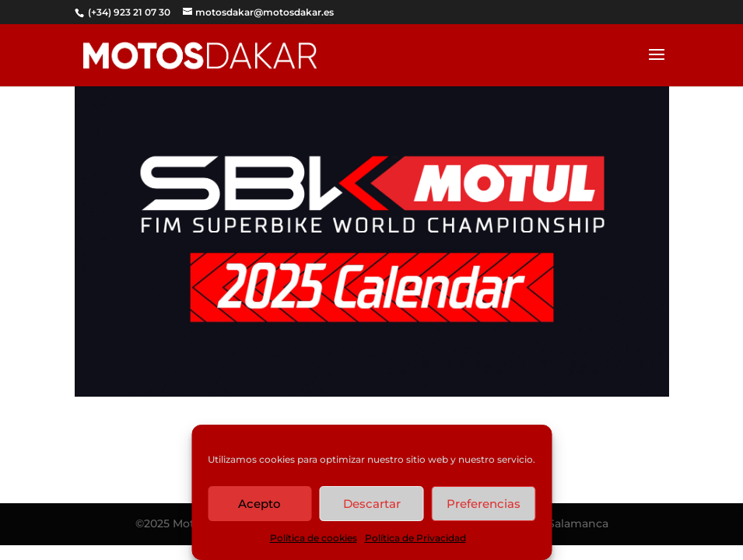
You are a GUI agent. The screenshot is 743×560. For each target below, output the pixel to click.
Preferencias (484, 504)
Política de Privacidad (415, 538)
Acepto (259, 504)
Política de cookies (314, 538)
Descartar (372, 504)
